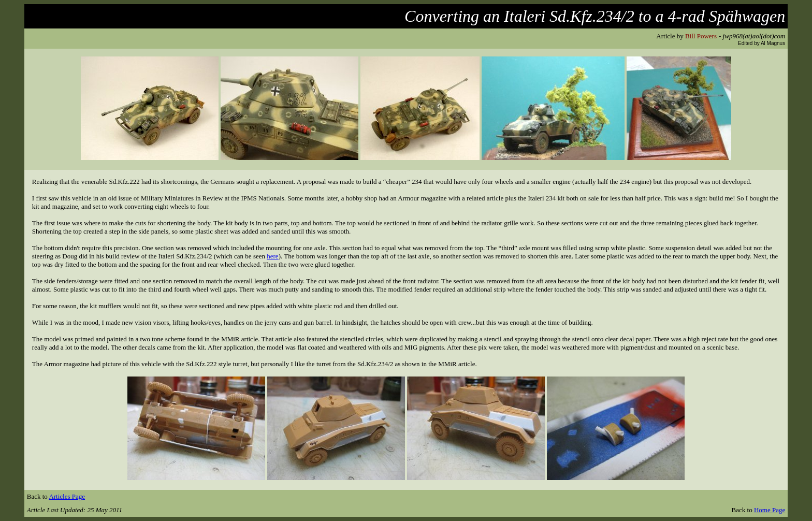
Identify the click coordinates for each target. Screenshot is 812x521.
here (272, 256)
